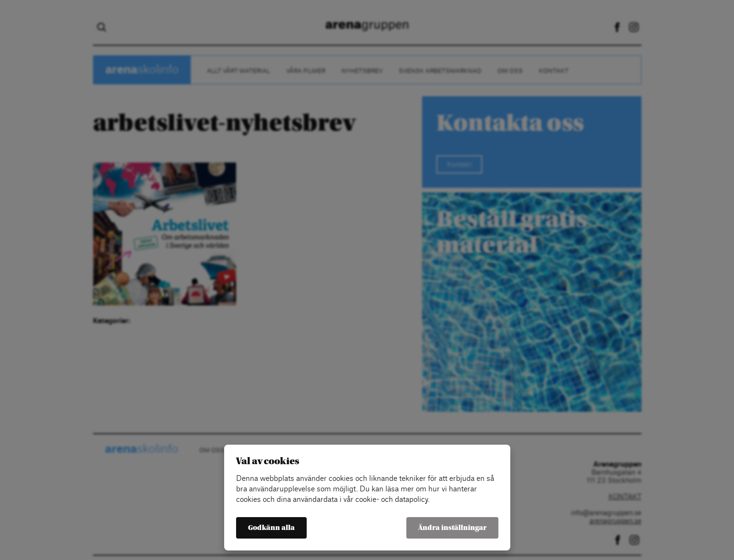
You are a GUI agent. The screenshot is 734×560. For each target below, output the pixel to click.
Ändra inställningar (452, 528)
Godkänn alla (271, 528)
